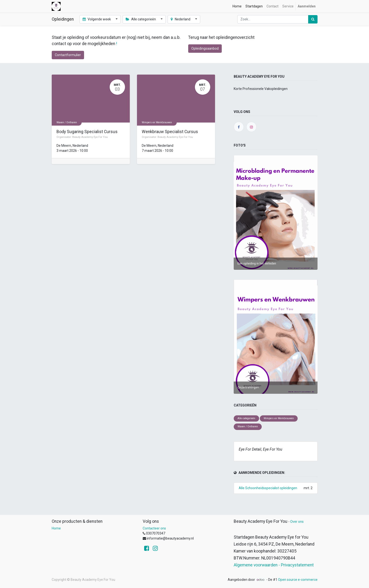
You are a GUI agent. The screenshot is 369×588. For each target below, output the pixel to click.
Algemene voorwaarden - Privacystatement (274, 565)
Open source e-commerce (298, 580)
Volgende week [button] (97, 19)
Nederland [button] (181, 19)
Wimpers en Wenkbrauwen (157, 122)
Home (56, 528)
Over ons (297, 522)
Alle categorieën (246, 418)
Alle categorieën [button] (141, 19)
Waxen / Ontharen (67, 122)
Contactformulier (68, 55)
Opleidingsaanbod (205, 48)
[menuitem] (237, 6)
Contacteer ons (154, 528)
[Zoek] (313, 19)
